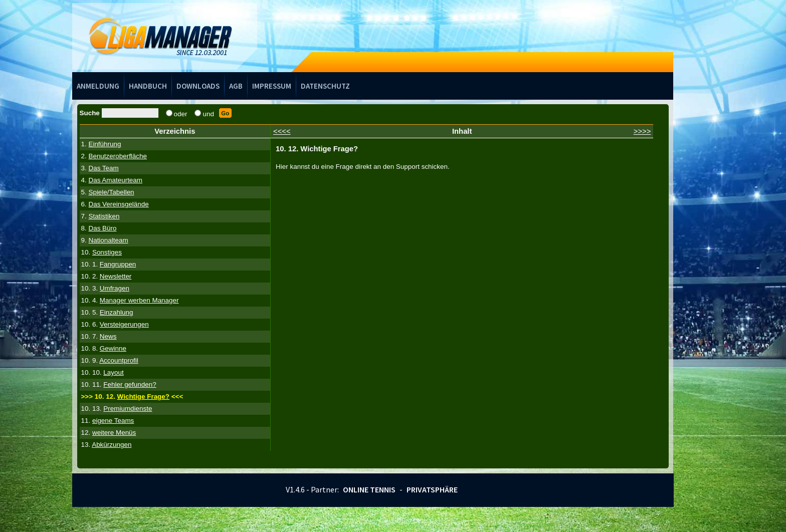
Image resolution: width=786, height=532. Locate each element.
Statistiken (104, 216)
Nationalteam (108, 240)
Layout (113, 372)
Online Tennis (369, 489)
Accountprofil (119, 360)
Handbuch (148, 86)
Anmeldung (98, 86)
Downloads (198, 86)
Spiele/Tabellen (111, 192)
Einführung (105, 144)
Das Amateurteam (115, 180)
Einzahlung (117, 312)
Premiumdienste (128, 409)
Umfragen (115, 288)
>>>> (642, 131)
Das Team (103, 168)
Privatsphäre (432, 489)
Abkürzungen (112, 445)
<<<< (282, 131)
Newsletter (116, 276)
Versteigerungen (124, 324)
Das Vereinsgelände (118, 204)
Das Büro (102, 228)
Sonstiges (107, 252)
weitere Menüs (114, 433)
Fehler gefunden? (130, 384)
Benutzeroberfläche (118, 156)
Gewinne (113, 348)
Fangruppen (118, 264)
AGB (236, 86)
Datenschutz (325, 86)
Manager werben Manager (139, 300)
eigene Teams (113, 421)
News (108, 336)
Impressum (272, 86)
